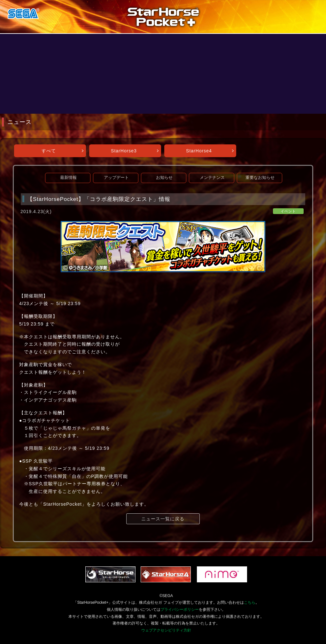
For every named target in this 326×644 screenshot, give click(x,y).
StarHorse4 (199, 151)
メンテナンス (212, 178)
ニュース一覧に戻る (163, 519)
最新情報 (68, 178)
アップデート (116, 178)
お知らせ (164, 178)
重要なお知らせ (260, 178)
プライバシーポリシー (180, 609)
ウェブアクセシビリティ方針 (166, 630)
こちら (250, 602)
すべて (49, 151)
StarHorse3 (124, 151)
